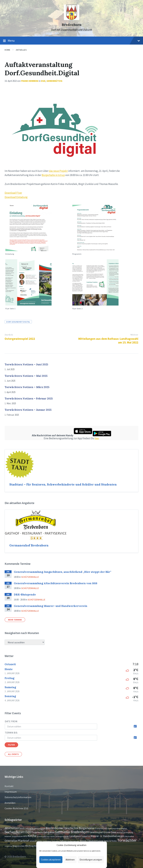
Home (7, 50)
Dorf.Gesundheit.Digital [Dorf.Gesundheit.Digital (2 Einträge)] (117, 828)
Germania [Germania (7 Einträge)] (49, 832)
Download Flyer (13, 193)
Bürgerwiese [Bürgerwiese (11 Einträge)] (87, 828)
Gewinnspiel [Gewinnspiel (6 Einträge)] (96, 832)
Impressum (11, 792)
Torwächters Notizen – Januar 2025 (28, 410)
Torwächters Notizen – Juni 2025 (26, 364)
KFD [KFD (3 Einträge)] (25, 836)
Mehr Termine (15, 620)
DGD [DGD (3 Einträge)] (105, 828)
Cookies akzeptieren (51, 860)
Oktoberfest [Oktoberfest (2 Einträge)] (129, 836)
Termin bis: (11, 733)
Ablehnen (70, 860)
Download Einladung (16, 197)
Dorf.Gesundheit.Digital (18, 322)
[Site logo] (72, 19)
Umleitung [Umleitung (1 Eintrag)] (8, 846)
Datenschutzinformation (18, 797)
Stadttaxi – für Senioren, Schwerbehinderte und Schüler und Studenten (63, 484)
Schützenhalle (30, 577)
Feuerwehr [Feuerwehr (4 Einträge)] (37, 832)
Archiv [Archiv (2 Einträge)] (23, 828)
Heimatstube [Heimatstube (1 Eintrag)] (121, 833)
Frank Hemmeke (30, 81)
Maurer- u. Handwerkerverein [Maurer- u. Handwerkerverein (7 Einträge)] (107, 836)
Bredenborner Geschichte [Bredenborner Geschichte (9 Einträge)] (62, 828)
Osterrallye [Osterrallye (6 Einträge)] (11, 841)
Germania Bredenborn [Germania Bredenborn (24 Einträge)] (72, 832)
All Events (13, 754)
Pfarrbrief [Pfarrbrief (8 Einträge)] (23, 841)
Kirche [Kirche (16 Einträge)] (32, 836)
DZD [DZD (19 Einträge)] (28, 832)
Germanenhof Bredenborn (29, 545)
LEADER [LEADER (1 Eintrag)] (84, 836)
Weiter (134, 335)
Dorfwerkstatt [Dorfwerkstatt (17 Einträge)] (15, 832)
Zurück (9, 335)
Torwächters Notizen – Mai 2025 (26, 376)
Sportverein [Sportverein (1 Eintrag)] (56, 841)
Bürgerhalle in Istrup (53, 175)
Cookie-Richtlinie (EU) (16, 808)
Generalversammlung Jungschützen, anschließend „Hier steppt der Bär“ (63, 572)
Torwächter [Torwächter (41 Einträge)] (127, 840)
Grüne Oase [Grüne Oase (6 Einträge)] (110, 832)
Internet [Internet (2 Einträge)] (8, 836)
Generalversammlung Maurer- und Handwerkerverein (51, 606)
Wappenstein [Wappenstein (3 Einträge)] (19, 846)
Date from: (11, 721)
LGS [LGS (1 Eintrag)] (89, 836)
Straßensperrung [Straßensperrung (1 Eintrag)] (73, 841)
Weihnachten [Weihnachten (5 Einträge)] (32, 846)
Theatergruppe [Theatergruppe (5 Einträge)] (95, 841)
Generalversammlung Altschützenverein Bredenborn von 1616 (56, 583)
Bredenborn (72, 25)
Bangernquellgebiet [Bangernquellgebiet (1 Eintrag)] (38, 829)
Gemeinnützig (54, 81)
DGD (43, 81)
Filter (11, 745)
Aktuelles (21, 50)
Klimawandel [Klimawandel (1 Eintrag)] (41, 836)
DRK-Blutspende (25, 595)
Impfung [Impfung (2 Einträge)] (130, 832)
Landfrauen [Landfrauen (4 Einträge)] (75, 836)
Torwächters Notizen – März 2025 (27, 387)
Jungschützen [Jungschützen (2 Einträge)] (17, 836)
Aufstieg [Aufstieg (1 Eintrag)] (28, 829)
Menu (71, 41)
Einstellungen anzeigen (91, 860)
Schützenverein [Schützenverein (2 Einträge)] (36, 841)
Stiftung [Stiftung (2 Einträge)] (63, 841)
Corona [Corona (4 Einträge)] (99, 828)
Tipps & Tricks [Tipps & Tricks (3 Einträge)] (110, 841)
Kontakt (9, 786)
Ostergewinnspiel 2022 (20, 339)
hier (97, 438)
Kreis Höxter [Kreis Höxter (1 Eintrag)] (51, 836)
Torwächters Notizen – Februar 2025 (29, 399)
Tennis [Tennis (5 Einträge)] (83, 841)
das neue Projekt (58, 171)
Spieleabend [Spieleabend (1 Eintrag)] (47, 841)
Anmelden (10, 803)
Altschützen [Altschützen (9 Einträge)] (12, 828)
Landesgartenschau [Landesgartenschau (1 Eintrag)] (62, 836)
